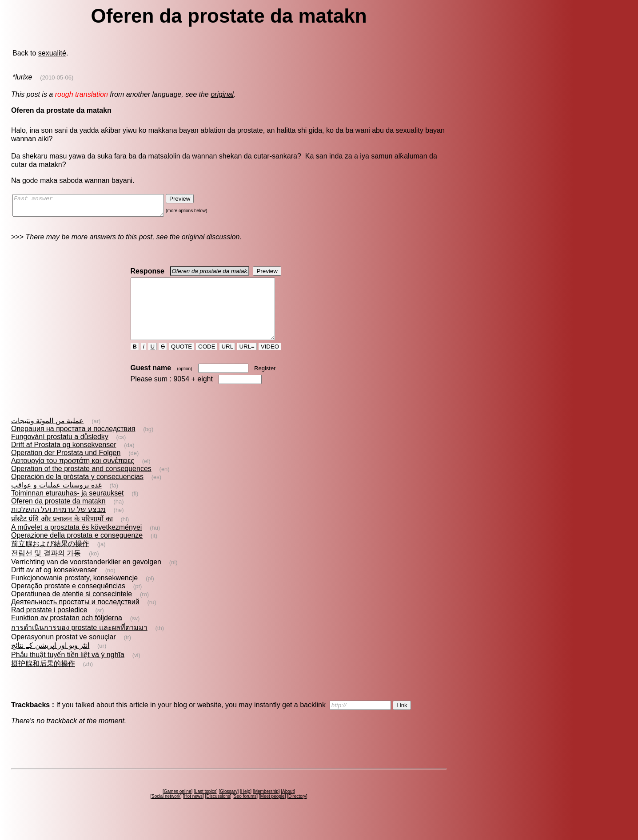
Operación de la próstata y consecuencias (77, 493)
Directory (297, 812)
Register (265, 384)
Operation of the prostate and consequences (81, 485)
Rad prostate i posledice (49, 626)
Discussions (218, 812)
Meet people (273, 812)
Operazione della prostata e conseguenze (77, 551)
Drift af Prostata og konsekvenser (64, 461)
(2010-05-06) (57, 77)
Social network (166, 812)
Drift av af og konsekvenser (54, 586)
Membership (266, 807)
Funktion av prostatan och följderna (67, 634)
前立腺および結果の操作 (50, 560)
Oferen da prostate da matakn (58, 517)
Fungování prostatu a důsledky (60, 453)
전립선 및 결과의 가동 (46, 569)
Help (246, 807)
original (222, 94)
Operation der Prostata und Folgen (66, 469)
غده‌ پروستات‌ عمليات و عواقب (56, 501)
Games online (178, 807)
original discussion (211, 241)
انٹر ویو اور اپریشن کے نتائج (50, 661)
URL (227, 363)
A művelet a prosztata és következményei (76, 543)
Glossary (229, 807)
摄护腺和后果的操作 (43, 680)
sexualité (52, 53)
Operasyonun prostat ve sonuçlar (64, 653)
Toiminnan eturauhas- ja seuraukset (67, 509)
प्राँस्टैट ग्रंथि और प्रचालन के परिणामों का (62, 535)
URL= (247, 363)
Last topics (206, 807)
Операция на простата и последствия (73, 445)
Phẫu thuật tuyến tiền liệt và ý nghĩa (68, 671)
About (288, 807)
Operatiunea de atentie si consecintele (72, 610)
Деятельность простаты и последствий (75, 618)
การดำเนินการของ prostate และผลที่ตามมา (79, 644)
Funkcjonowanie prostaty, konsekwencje (74, 594)
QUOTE (181, 363)
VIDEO (270, 363)
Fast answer (97, 207)
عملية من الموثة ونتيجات (47, 437)
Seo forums (245, 812)
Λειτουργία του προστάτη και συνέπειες (73, 477)
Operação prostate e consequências (68, 602)
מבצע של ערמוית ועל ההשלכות (58, 525)
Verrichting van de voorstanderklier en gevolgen (86, 578)
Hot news (193, 812)
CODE (207, 363)
